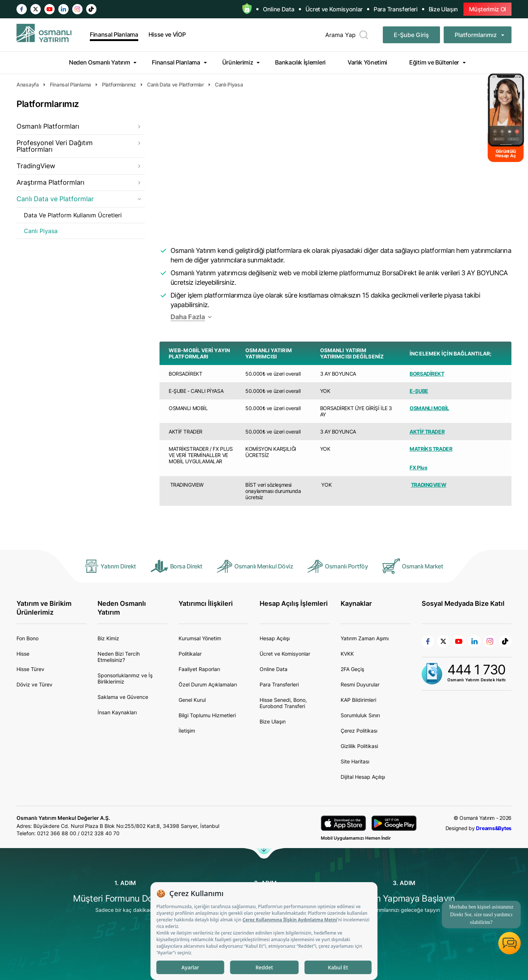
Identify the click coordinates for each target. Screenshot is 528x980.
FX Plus (418, 467)
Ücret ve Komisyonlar (334, 9)
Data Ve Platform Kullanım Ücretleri (73, 215)
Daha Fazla (188, 317)
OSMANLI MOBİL (429, 408)
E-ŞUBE (419, 391)
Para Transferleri (396, 9)
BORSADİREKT (427, 374)
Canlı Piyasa (41, 231)
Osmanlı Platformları (48, 126)
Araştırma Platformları (50, 182)
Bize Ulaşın (443, 9)
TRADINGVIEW (429, 485)
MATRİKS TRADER (431, 449)
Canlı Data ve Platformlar (55, 199)
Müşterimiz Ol (487, 9)
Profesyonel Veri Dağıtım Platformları (55, 146)
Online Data (278, 9)
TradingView (36, 166)
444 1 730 (476, 670)
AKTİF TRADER (427, 432)
